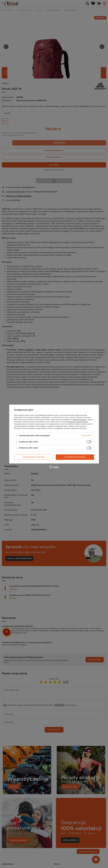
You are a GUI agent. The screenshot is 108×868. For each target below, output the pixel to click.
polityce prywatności (80, 420)
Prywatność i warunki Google (78, 422)
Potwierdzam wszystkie (75, 457)
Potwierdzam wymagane (34, 457)
